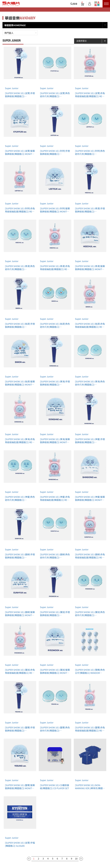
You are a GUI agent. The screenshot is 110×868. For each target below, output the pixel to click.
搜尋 (75, 4)
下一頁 (81, 859)
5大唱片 (11, 4)
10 (76, 858)
